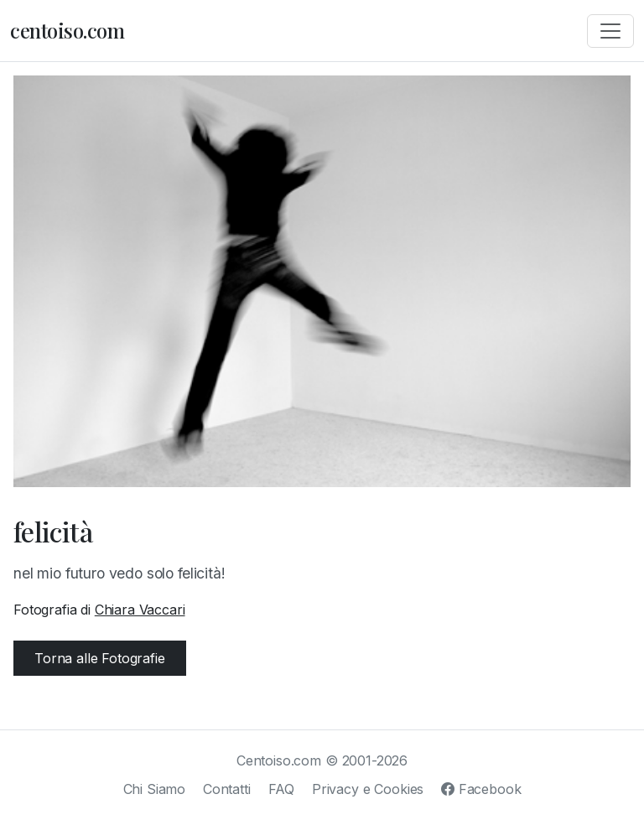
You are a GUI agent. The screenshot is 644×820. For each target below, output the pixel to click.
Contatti (227, 789)
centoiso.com (67, 30)
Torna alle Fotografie (100, 658)
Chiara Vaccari (140, 610)
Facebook (481, 789)
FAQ (282, 789)
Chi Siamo (155, 789)
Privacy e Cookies (368, 789)
